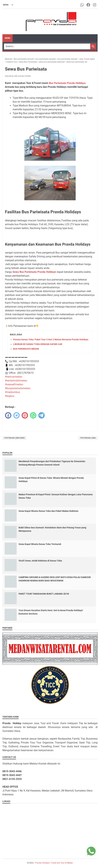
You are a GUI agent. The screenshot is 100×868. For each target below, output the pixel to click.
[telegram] (42, 415)
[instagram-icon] (95, 5)
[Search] (47, 46)
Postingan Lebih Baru (15, 438)
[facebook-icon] (89, 5)
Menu (8, 38)
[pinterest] (25, 415)
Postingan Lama (88, 438)
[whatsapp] (33, 415)
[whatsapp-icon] (82, 5)
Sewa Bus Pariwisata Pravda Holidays (34, 272)
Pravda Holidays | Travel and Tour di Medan (54, 863)
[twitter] (17, 415)
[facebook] (8, 415)
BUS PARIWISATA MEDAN (26, 349)
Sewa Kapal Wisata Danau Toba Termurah (40, 544)
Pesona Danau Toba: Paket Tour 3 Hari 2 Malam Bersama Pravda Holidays (51, 339)
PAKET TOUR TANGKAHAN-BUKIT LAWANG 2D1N (44, 594)
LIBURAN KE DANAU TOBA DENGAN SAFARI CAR (38, 344)
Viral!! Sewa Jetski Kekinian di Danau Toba (40, 561)
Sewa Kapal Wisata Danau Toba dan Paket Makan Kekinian (48, 511)
